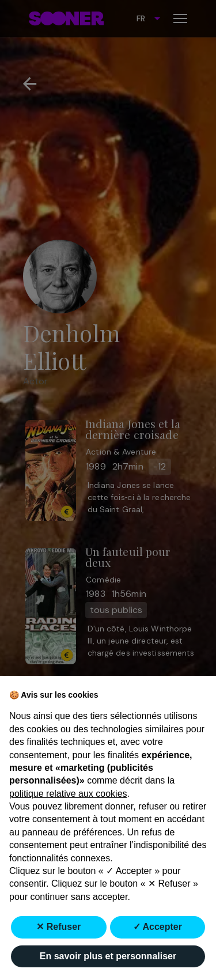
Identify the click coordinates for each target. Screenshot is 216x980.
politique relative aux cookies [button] (68, 794)
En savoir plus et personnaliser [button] (108, 956)
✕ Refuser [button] (58, 927)
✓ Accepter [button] (158, 927)
